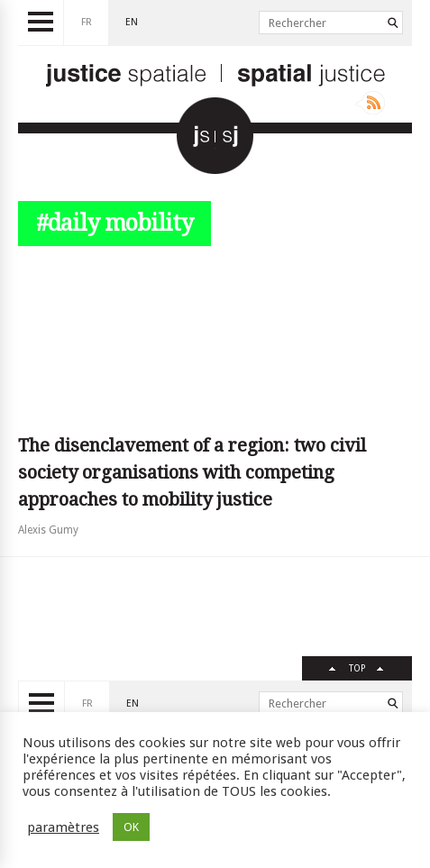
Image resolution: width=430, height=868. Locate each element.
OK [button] (131, 827)
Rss (370, 103)
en (132, 22)
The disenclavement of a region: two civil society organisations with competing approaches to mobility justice (192, 472)
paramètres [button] (63, 827)
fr (87, 22)
